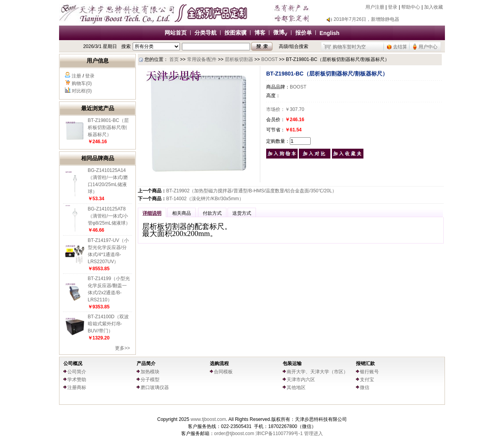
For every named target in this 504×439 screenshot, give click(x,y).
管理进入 (313, 433)
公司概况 (73, 363)
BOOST (269, 59)
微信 (365, 387)
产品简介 (146, 363)
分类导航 (206, 33)
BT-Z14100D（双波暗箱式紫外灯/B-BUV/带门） (108, 324)
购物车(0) (82, 83)
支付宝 (367, 380)
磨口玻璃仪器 (155, 387)
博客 (260, 33)
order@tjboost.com (234, 433)
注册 (76, 76)
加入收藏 (434, 7)
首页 (174, 59)
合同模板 (223, 372)
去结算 (400, 47)
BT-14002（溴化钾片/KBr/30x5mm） (205, 199)
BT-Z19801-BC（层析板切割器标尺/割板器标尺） (108, 127)
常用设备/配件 (202, 59)
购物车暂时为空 (349, 47)
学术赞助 (77, 380)
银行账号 (369, 372)
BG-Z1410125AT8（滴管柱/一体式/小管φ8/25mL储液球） (109, 216)
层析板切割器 (239, 59)
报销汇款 (365, 363)
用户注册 (375, 7)
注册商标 (77, 387)
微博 (280, 32)
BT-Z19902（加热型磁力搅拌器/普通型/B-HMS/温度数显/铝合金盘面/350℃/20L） (251, 191)
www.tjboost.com (208, 419)
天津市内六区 (301, 380)
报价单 (304, 33)
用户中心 (428, 47)
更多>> (122, 348)
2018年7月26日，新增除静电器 (366, 19)
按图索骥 (235, 33)
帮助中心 (411, 7)
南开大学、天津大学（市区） (317, 372)
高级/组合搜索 (294, 46)
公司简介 (77, 372)
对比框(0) (82, 91)
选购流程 (219, 363)
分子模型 (150, 380)
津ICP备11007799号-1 (279, 433)
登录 (393, 7)
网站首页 (176, 33)
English (330, 33)
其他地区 (296, 387)
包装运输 (292, 363)
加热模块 (150, 372)
